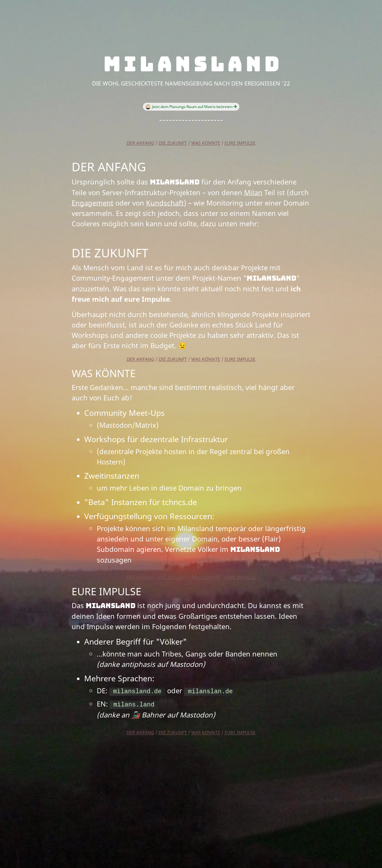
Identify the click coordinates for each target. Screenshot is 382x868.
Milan (253, 192)
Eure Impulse (240, 143)
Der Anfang (140, 143)
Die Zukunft (173, 143)
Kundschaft (165, 203)
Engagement (93, 203)
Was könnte (206, 143)
